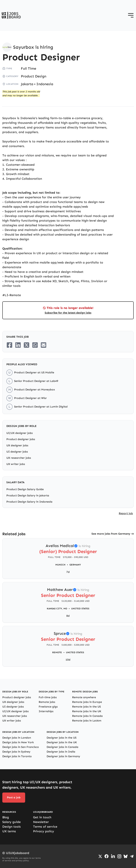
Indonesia (45, 84)
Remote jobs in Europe (87, 702)
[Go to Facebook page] (106, 856)
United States (80, 609)
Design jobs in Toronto (17, 756)
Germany (75, 565)
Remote (57, 652)
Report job (126, 513)
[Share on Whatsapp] (35, 345)
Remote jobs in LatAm (87, 721)
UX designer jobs (17, 445)
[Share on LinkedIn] (18, 345)
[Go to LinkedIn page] (113, 856)
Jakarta (27, 84)
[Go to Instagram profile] (119, 856)
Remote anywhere (84, 697)
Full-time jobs (48, 697)
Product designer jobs (21, 439)
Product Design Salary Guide (25, 489)
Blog (6, 817)
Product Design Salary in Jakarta (28, 496)
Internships (46, 711)
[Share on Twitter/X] (27, 345)
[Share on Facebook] (9, 345)
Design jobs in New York (18, 742)
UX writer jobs (16, 464)
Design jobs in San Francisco (21, 747)
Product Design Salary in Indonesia (29, 502)
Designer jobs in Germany (63, 756)
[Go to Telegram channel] (132, 856)
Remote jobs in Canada (87, 716)
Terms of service (45, 827)
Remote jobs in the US (86, 707)
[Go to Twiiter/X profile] (100, 856)
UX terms (9, 831)
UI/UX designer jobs (20, 433)
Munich (60, 565)
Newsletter (41, 822)
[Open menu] (131, 15)
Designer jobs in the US (62, 738)
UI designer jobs (17, 452)
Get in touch (42, 817)
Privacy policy (44, 831)
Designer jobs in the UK (62, 742)
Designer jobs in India (61, 752)
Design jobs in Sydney (16, 752)
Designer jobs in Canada (62, 747)
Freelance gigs (48, 707)
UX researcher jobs (19, 458)
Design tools (12, 827)
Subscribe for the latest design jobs (68, 313)
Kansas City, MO (57, 609)
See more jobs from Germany (111, 534)
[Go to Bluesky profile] (126, 856)
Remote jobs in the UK (87, 711)
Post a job (14, 797)
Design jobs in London (17, 738)
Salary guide (12, 822)
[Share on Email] (44, 345)
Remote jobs (47, 702)
